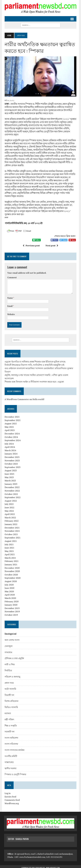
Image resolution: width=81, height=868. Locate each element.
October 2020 (11, 572)
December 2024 (12, 431)
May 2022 (9, 509)
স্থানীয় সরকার (10, 766)
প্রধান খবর (9, 680)
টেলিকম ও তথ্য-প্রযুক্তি (14, 656)
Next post (52, 243)
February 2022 (11, 519)
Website (10, 312)
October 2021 (11, 532)
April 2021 (9, 552)
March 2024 (10, 448)
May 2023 (9, 475)
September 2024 (12, 438)
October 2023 (11, 462)
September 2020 (12, 576)
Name (10, 295)
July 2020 (9, 582)
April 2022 (9, 512)
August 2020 (10, 579)
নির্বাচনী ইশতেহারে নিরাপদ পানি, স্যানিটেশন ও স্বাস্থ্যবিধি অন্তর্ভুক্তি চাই (34, 363)
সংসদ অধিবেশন (11, 735)
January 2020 (10, 603)
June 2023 (9, 472)
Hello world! (38, 397)
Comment (11, 275)
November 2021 (12, 529)
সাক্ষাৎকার (9, 760)
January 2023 (10, 482)
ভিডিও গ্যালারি (11, 705)
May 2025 (9, 425)
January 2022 (10, 522)
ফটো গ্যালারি (10, 687)
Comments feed (12, 798)
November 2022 (12, 489)
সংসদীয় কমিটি (10, 754)
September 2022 (12, 495)
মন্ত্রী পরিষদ (9, 717)
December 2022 (12, 485)
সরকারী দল (9, 729)
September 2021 (12, 536)
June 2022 (9, 505)
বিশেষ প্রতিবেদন (11, 699)
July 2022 (9, 502)
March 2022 (10, 515)
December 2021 (12, 525)
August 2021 (10, 539)
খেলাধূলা (8, 644)
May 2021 (9, 549)
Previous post (31, 243)
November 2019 (12, 609)
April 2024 (9, 445)
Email (10, 304)
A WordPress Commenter (16, 397)
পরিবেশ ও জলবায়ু (12, 674)
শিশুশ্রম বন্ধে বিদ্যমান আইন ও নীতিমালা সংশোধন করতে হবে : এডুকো (34, 380)
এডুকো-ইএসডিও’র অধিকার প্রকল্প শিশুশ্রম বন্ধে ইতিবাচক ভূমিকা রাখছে (34, 359)
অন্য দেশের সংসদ (11, 638)
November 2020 (12, 569)
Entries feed (10, 794)
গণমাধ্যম (8, 650)
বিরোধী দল (9, 693)
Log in (7, 791)
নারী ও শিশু (9, 662)
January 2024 (10, 452)
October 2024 (11, 435)
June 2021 (9, 546)
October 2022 (11, 492)
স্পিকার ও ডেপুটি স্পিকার (15, 772)
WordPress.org (11, 801)
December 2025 (12, 415)
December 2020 (12, 566)
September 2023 (12, 465)
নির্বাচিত (8, 668)
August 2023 (10, 468)
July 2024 (9, 441)
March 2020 (10, 596)
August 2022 (10, 499)
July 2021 (9, 542)
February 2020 (11, 599)
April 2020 (9, 593)
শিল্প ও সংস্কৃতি (10, 723)
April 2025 (9, 428)
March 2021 (10, 556)
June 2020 (9, 586)
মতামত (7, 711)
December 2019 (12, 606)
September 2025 (12, 418)
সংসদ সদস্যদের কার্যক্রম (14, 748)
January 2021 (10, 562)
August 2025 (10, 421)
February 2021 (11, 559)
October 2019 (11, 613)
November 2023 (12, 458)
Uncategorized (10, 632)
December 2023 (12, 455)
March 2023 (10, 478)
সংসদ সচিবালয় (11, 742)
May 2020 (9, 589)
